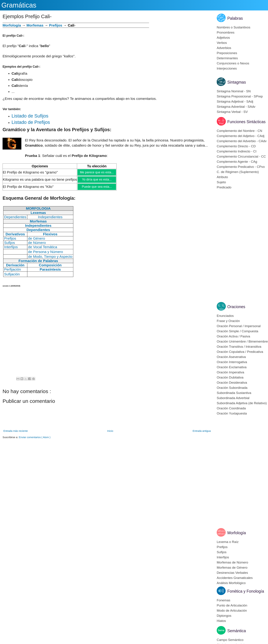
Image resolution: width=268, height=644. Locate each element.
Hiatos (221, 621)
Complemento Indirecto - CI (237, 151)
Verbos (222, 43)
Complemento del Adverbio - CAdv (242, 141)
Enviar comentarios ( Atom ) (35, 437)
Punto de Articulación (232, 605)
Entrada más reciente (16, 431)
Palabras (235, 18)
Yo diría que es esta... (97, 179)
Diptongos (224, 616)
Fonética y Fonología (246, 591)
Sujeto (221, 182)
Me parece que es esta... (97, 172)
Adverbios (224, 48)
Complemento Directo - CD (236, 146)
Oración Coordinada (231, 408)
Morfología (237, 533)
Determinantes (227, 58)
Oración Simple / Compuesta (237, 331)
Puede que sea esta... (97, 187)
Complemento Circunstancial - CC (241, 156)
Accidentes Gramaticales (235, 578)
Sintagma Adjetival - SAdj (235, 101)
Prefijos (56, 25)
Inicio (110, 431)
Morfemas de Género (232, 568)
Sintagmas (237, 82)
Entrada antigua (202, 431)
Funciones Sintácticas (246, 122)
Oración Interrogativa (232, 362)
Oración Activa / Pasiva (233, 336)
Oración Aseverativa (231, 357)
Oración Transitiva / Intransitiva (239, 347)
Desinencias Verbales (232, 573)
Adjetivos (223, 38)
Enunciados (225, 316)
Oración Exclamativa (232, 367)
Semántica (237, 631)
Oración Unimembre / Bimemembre (242, 341)
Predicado (224, 187)
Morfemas (35, 25)
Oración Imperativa (230, 372)
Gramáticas (19, 5)
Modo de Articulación (232, 611)
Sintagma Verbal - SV (232, 112)
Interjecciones (227, 68)
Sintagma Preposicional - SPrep (240, 96)
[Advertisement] (180, 47)
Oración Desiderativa (232, 383)
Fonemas (223, 600)
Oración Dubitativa (230, 377)
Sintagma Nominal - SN (234, 91)
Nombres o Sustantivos (233, 27)
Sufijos (222, 552)
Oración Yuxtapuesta (232, 413)
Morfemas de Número (232, 562)
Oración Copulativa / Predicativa (240, 352)
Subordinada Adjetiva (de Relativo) (242, 403)
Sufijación (12, 274)
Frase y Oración (228, 321)
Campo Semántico (230, 640)
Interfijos (223, 557)
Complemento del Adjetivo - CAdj (241, 136)
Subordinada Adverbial (233, 398)
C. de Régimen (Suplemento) (238, 172)
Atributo (222, 177)
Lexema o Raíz (228, 542)
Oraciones (236, 307)
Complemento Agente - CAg (237, 162)
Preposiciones (227, 53)
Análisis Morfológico (231, 583)
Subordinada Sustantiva (234, 393)
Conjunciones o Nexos (233, 63)
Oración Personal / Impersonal (239, 326)
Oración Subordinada (232, 388)
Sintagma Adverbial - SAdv (236, 107)
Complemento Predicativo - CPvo (241, 167)
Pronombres (226, 32)
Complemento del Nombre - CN (239, 131)
